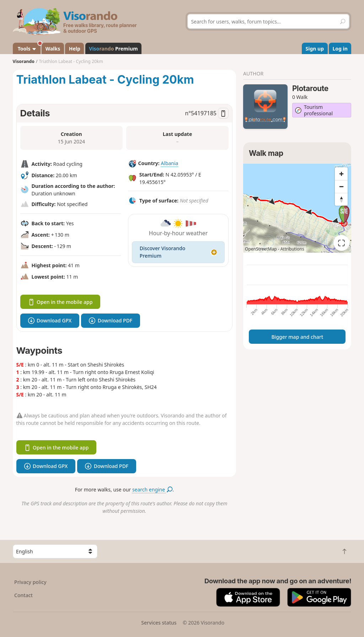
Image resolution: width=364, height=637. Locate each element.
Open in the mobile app (60, 302)
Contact (23, 595)
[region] (297, 208)
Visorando (24, 61)
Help (75, 49)
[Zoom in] (341, 174)
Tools (28, 47)
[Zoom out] (341, 186)
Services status (159, 623)
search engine (152, 489)
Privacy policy (30, 582)
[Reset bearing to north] (341, 199)
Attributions (292, 249)
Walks (53, 49)
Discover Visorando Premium (178, 252)
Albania (169, 163)
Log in (340, 49)
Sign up (315, 49)
